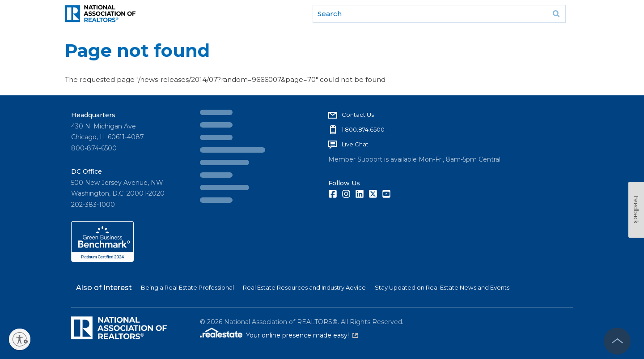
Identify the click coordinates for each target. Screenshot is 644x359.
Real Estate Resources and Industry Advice (304, 287)
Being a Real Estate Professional (187, 287)
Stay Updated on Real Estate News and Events (442, 287)
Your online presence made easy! (302, 335)
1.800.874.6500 (363, 129)
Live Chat (355, 144)
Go (556, 14)
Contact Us (358, 115)
